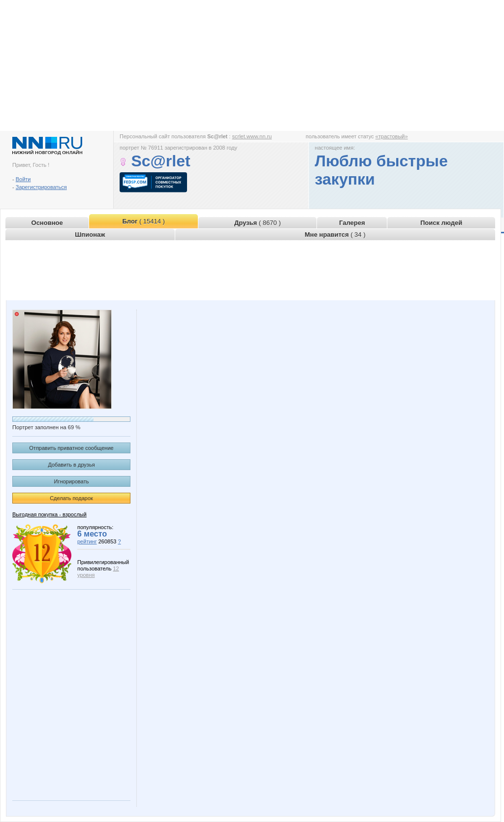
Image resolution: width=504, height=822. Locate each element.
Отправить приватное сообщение (71, 448)
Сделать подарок (71, 498)
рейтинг (87, 541)
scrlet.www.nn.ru (252, 136)
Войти (23, 179)
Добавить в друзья (71, 465)
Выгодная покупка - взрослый (49, 514)
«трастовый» (392, 136)
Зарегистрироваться (41, 187)
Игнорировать (72, 481)
